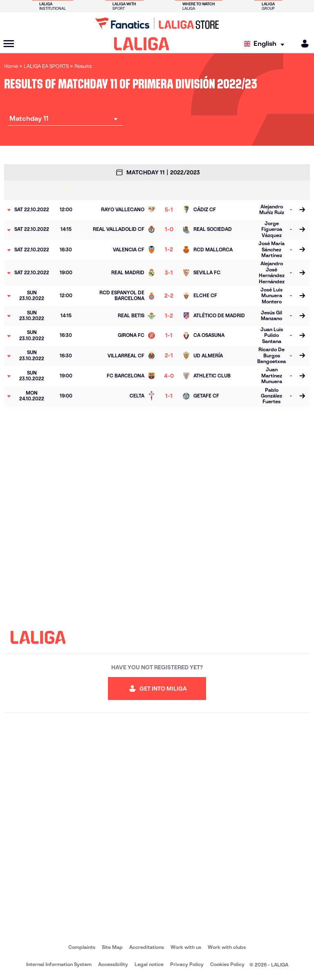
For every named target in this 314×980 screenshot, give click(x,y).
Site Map (112, 947)
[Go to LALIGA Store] (157, 23)
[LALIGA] (142, 44)
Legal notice (149, 964)
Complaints (82, 947)
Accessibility (113, 964)
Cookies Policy (227, 964)
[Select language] (266, 44)
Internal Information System (59, 964)
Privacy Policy (187, 964)
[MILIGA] (302, 44)
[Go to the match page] (302, 210)
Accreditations (147, 947)
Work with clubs (227, 947)
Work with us (186, 947)
